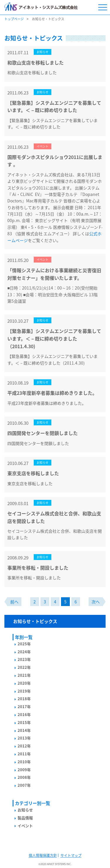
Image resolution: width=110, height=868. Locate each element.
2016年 (24, 714)
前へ (14, 602)
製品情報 (25, 818)
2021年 (24, 675)
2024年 (24, 652)
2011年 (24, 754)
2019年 (24, 691)
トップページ (14, 19)
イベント (25, 826)
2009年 (24, 770)
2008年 (24, 777)
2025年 (24, 644)
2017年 (24, 707)
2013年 (24, 738)
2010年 (24, 762)
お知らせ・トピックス (35, 621)
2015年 (24, 722)
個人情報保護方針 (43, 855)
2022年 (24, 667)
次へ (96, 602)
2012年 (24, 746)
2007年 (24, 785)
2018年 (24, 699)
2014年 (24, 730)
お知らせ (25, 810)
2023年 (24, 659)
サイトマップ (71, 855)
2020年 (24, 683)
